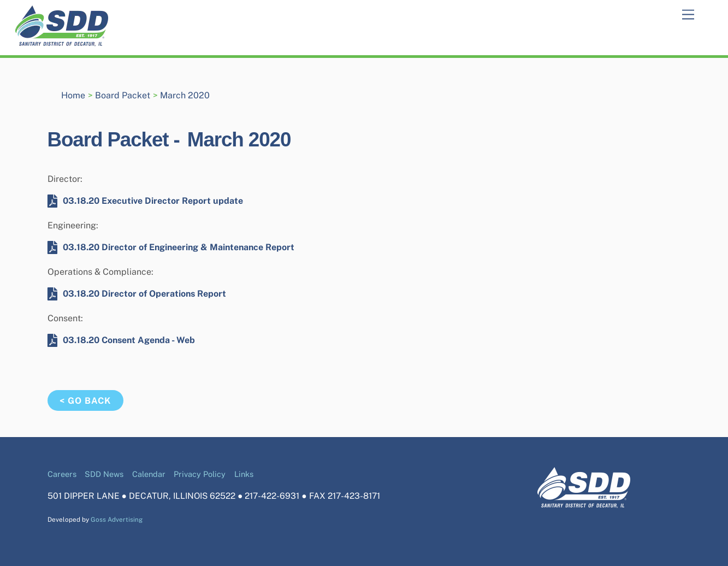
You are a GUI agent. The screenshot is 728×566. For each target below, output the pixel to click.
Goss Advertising (117, 520)
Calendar (149, 474)
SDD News (104, 474)
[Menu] (688, 15)
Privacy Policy (200, 474)
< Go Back (85, 401)
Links (244, 474)
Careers (62, 474)
